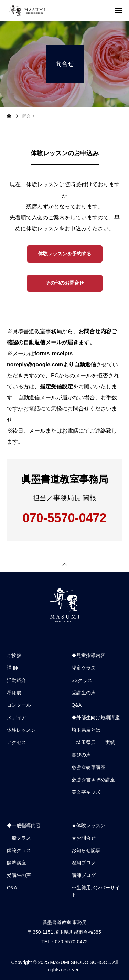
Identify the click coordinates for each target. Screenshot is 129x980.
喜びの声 (81, 755)
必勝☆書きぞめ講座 (93, 780)
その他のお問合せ (65, 283)
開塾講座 (17, 863)
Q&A (77, 705)
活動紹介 (17, 680)
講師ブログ (84, 875)
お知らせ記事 (86, 850)
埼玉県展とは (86, 730)
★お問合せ (84, 838)
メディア (17, 717)
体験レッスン (21, 730)
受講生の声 (84, 693)
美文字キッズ (86, 792)
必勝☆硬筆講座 (88, 767)
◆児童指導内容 (88, 655)
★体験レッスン (88, 825)
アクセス (17, 742)
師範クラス (19, 850)
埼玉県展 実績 (93, 742)
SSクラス (82, 680)
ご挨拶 (14, 655)
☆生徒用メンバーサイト (96, 891)
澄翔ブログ (84, 863)
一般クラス (19, 838)
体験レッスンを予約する (65, 254)
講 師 (12, 668)
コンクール (19, 705)
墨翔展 (14, 693)
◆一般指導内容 (24, 825)
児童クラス (84, 668)
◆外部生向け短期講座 (96, 717)
